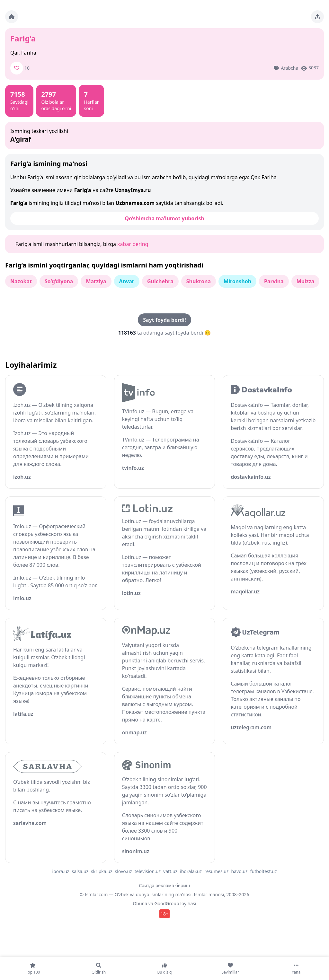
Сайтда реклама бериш (165, 885)
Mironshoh (237, 281)
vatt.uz (170, 871)
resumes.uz (216, 871)
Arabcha (289, 68)
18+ (164, 914)
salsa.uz (80, 871)
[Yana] (296, 968)
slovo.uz (124, 871)
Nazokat (21, 281)
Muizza (306, 281)
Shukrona (199, 281)
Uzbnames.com (135, 203)
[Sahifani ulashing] (317, 17)
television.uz (148, 871)
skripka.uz (102, 871)
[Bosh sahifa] (12, 17)
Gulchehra (160, 281)
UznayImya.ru (133, 190)
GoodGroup (167, 903)
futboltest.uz (264, 871)
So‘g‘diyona (59, 281)
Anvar (127, 281)
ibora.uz (61, 871)
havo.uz (240, 871)
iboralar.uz (191, 871)
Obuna (140, 903)
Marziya (96, 281)
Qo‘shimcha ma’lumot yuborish (164, 218)
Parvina (274, 281)
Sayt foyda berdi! (164, 320)
